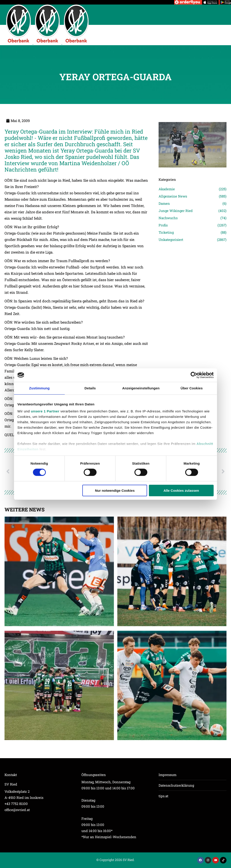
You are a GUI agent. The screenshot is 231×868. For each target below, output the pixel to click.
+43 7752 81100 (16, 804)
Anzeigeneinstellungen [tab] (141, 388)
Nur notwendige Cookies (115, 490)
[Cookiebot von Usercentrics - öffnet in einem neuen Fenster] (194, 375)
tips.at (163, 796)
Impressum (167, 775)
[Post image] (59, 571)
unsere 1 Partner (45, 411)
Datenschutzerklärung (176, 785)
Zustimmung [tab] (39, 388)
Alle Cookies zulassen (181, 490)
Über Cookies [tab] (192, 388)
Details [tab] (90, 388)
